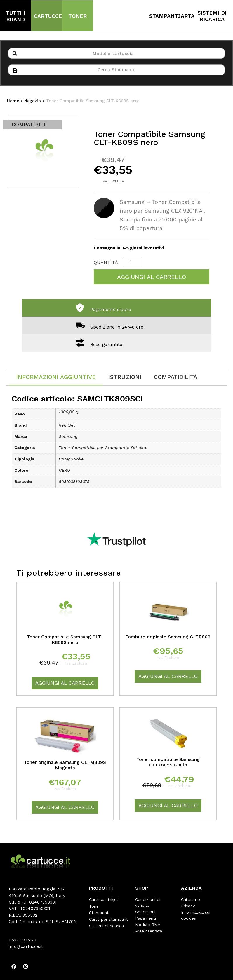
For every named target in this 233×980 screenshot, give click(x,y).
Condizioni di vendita (148, 903)
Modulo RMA (148, 925)
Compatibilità (175, 378)
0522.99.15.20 (22, 941)
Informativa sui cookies (196, 916)
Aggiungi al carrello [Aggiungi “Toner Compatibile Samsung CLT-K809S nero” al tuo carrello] (65, 684)
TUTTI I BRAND (15, 16)
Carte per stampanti (109, 919)
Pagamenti (146, 919)
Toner (95, 906)
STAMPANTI (165, 16)
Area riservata (149, 932)
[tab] (56, 378)
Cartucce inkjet (104, 900)
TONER (78, 16)
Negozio (33, 101)
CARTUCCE (48, 16)
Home (13, 101)
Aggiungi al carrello (152, 277)
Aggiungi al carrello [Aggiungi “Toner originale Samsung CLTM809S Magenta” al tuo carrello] (65, 808)
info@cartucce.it (26, 947)
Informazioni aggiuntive (56, 378)
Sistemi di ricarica (106, 926)
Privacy (188, 906)
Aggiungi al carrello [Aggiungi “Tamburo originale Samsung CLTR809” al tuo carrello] (168, 677)
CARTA (186, 16)
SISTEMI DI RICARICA (212, 16)
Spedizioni (145, 912)
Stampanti (99, 913)
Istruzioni (125, 378)
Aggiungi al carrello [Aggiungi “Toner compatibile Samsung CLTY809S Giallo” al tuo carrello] (168, 806)
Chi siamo (191, 900)
